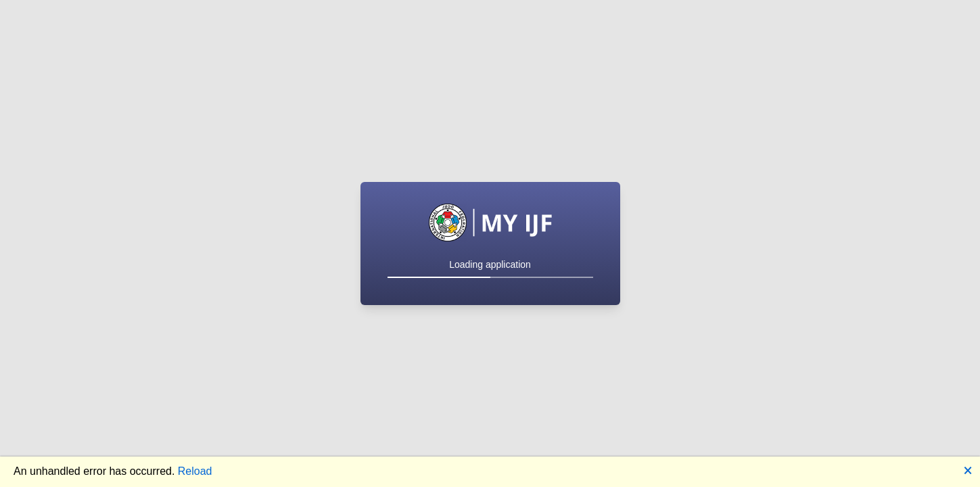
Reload (195, 471)
